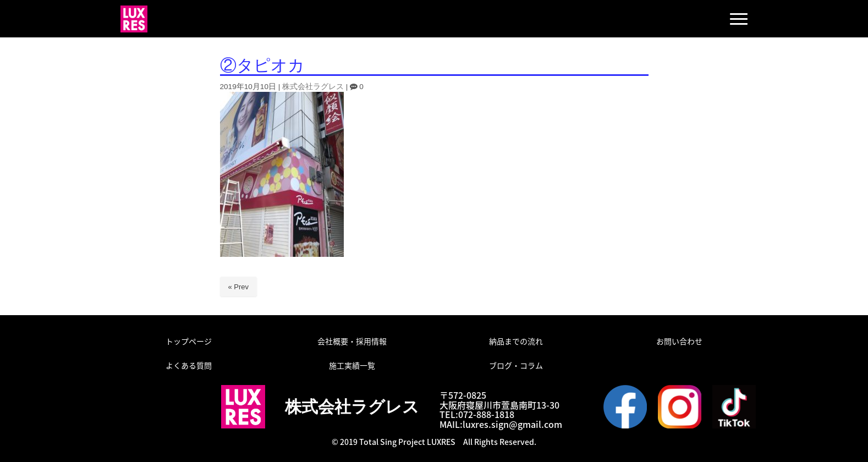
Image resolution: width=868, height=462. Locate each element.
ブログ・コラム (516, 365)
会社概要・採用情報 (352, 341)
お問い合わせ (679, 341)
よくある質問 (189, 365)
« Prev (239, 287)
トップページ (189, 341)
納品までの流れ (516, 341)
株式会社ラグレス (313, 87)
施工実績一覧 (352, 365)
